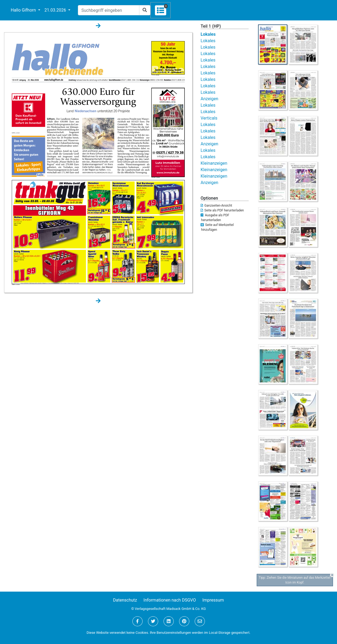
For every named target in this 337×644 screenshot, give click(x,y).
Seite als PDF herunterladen (222, 210)
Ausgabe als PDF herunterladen (215, 218)
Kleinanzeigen (214, 163)
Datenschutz (125, 600)
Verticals (209, 118)
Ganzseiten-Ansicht (216, 206)
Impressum (213, 600)
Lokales (208, 34)
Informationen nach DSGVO (170, 600)
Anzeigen (209, 99)
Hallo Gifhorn (24, 10)
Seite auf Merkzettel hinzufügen (217, 227)
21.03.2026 (56, 10)
